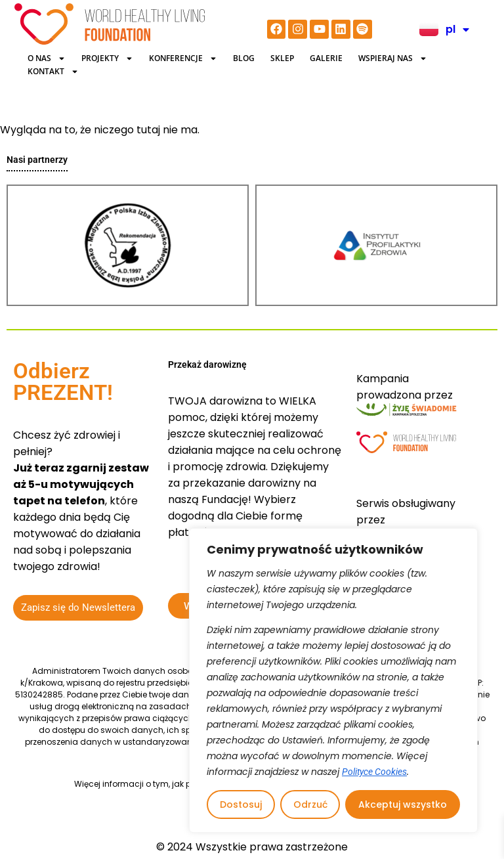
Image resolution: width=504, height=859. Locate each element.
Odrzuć (310, 804)
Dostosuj (241, 804)
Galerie (326, 58)
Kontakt (53, 72)
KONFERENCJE (183, 58)
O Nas (47, 58)
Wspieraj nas (393, 58)
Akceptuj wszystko (403, 804)
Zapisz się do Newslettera (78, 607)
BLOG (244, 58)
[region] (333, 680)
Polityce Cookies (374, 772)
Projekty (107, 58)
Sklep (282, 58)
